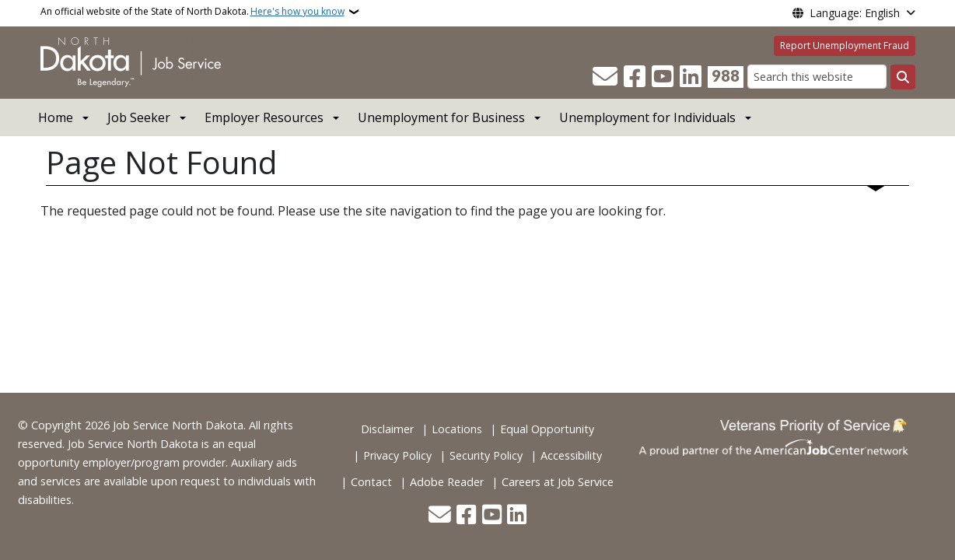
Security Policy (486, 455)
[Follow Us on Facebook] (635, 77)
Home (56, 117)
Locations (457, 429)
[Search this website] (817, 77)
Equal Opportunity (547, 429)
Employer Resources (264, 117)
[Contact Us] (605, 77)
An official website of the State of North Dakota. (192, 12)
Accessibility (571, 455)
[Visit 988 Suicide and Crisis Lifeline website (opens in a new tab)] (726, 77)
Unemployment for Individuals (647, 117)
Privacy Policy (397, 455)
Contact (371, 482)
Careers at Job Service (558, 482)
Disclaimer (387, 429)
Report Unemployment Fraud (845, 45)
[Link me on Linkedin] (691, 77)
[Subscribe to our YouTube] (663, 77)
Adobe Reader (447, 482)
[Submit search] (903, 77)
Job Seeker (139, 117)
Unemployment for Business (441, 117)
